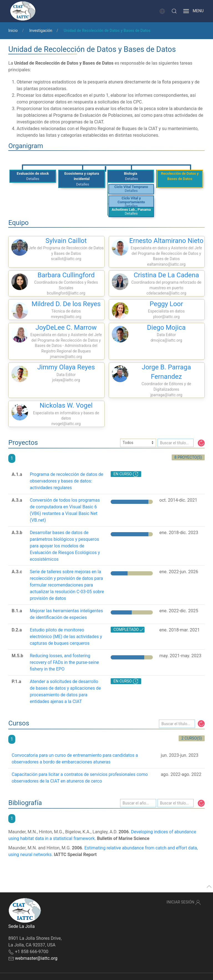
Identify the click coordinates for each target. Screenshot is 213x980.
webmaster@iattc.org (36, 958)
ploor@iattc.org (166, 317)
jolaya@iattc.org (66, 380)
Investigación (41, 31)
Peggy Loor (166, 304)
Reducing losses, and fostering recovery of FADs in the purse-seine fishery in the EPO (64, 662)
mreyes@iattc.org (66, 317)
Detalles (33, 179)
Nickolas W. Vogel (66, 405)
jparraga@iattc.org (166, 395)
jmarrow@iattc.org (66, 357)
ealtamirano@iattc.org (166, 264)
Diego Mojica (166, 327)
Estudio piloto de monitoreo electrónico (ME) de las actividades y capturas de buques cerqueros (66, 637)
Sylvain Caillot (66, 241)
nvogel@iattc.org (66, 424)
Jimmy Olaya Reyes (66, 367)
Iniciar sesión (184, 902)
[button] (174, 11)
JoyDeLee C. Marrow (66, 327)
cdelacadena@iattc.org (166, 293)
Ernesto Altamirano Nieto (166, 241)
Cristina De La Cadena (166, 275)
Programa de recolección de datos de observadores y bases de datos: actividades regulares (66, 481)
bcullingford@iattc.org (66, 293)
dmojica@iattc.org (166, 340)
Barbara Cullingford (66, 275)
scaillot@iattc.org (66, 259)
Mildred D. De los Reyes (66, 304)
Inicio (13, 31)
